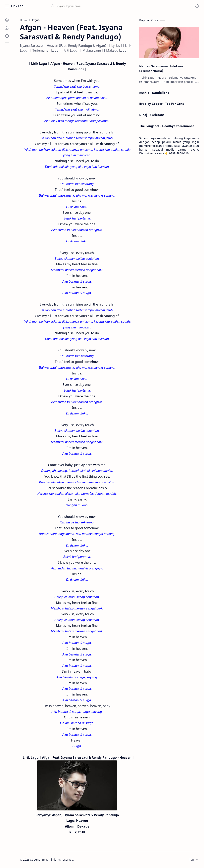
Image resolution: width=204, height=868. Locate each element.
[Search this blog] (83, 6)
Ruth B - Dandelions (154, 93)
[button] (197, 6)
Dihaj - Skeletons (152, 115)
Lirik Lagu (18, 6)
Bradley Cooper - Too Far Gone (162, 104)
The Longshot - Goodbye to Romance (167, 126)
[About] (7, 28)
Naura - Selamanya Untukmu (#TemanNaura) (161, 68)
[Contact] (7, 36)
